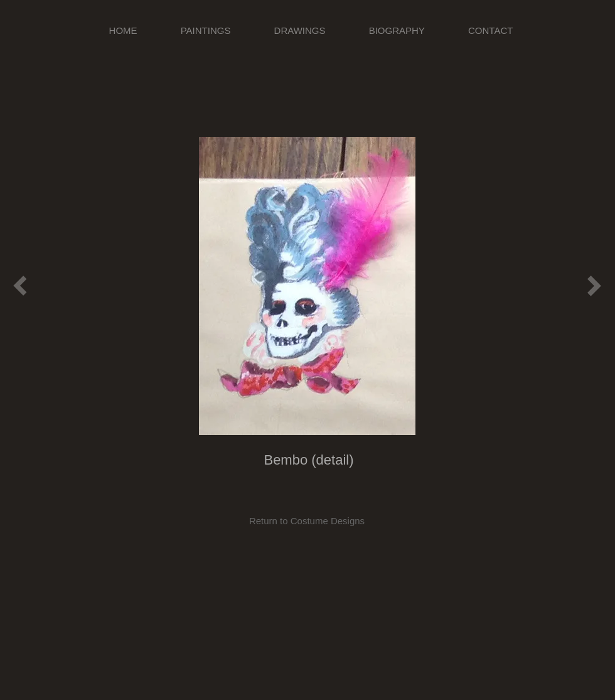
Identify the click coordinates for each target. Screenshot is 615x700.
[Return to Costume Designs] (307, 521)
